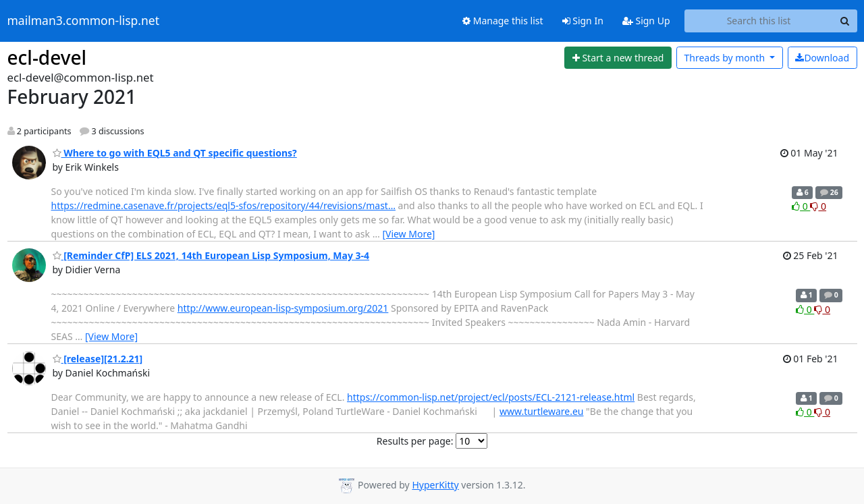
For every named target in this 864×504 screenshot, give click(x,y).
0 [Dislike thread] (818, 206)
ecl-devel (47, 57)
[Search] (845, 21)
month (725, 58)
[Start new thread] (618, 58)
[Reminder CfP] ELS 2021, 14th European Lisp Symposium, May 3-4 (211, 255)
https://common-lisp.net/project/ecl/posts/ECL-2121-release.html (491, 397)
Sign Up (646, 21)
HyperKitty (435, 485)
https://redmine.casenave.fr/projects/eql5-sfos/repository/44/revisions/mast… (223, 205)
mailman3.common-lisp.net (84, 21)
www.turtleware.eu (542, 411)
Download (822, 58)
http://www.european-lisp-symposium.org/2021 (283, 308)
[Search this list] (759, 21)
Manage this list (503, 21)
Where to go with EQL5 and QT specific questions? (175, 153)
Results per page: (415, 441)
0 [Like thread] (801, 206)
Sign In (583, 21)
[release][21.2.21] (98, 359)
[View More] (408, 234)
